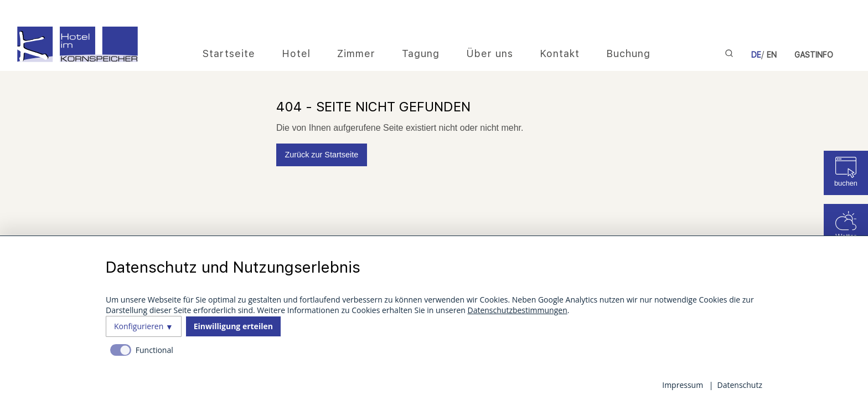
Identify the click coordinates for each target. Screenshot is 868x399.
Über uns (490, 53)
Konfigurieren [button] (139, 326)
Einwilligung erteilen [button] (233, 326)
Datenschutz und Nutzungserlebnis (233, 267)
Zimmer (356, 53)
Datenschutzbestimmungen (517, 310)
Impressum (683, 385)
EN (772, 55)
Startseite (229, 53)
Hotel (296, 53)
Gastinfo (814, 55)
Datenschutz (740, 385)
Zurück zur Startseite (321, 155)
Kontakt (560, 53)
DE (756, 55)
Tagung (421, 53)
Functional (154, 350)
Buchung (628, 53)
